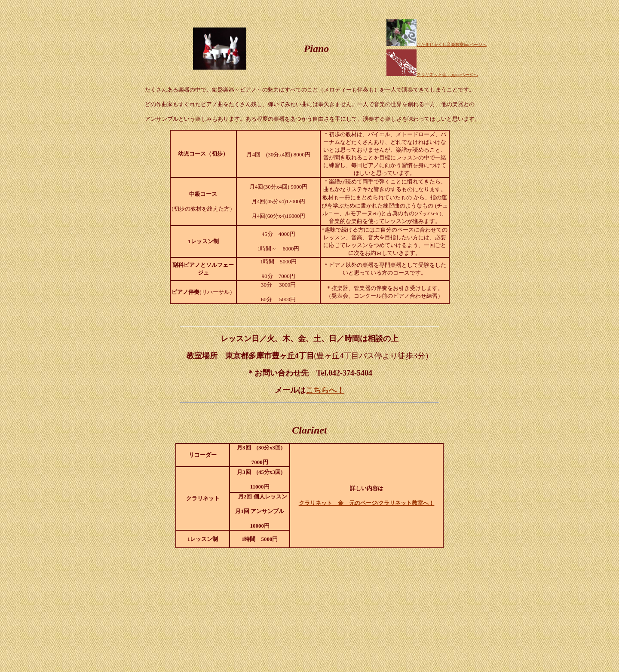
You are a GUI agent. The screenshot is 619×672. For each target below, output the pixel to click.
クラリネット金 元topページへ (447, 75)
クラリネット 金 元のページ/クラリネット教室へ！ (367, 503)
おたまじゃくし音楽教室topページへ (437, 44)
